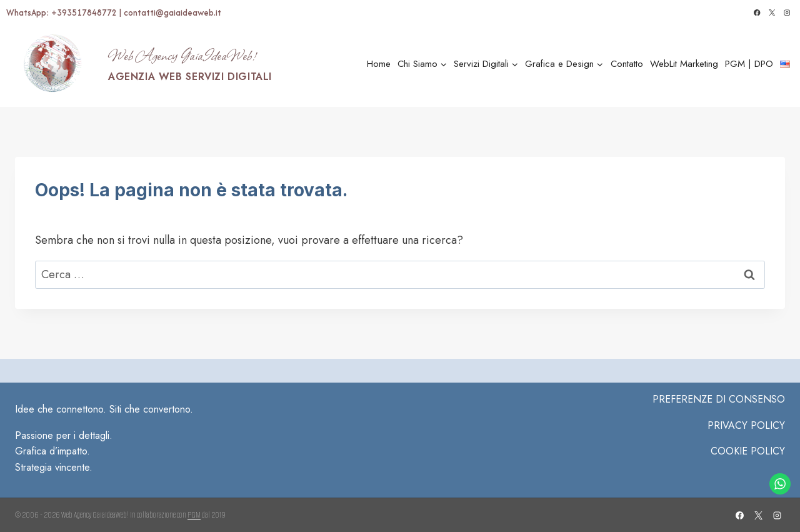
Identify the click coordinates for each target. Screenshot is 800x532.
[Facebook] (757, 13)
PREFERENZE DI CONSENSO (719, 399)
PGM (194, 515)
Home (379, 64)
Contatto (627, 64)
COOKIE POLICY (748, 451)
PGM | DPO (749, 64)
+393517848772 (85, 13)
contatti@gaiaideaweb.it (172, 13)
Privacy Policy (746, 425)
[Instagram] (787, 13)
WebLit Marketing (684, 64)
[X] (772, 13)
